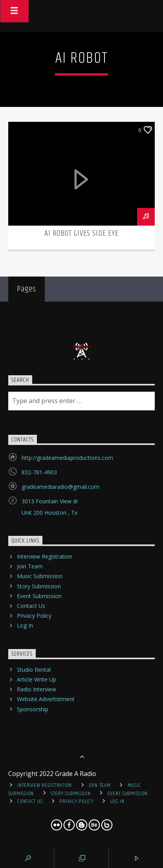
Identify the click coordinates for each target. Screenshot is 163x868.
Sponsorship (33, 709)
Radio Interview (37, 689)
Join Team (30, 566)
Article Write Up (37, 679)
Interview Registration (45, 556)
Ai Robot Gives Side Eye (82, 233)
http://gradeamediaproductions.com (67, 458)
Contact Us (31, 606)
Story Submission (39, 586)
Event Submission (39, 596)
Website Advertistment (46, 699)
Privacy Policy (34, 616)
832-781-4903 (39, 472)
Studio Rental (34, 670)
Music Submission (40, 576)
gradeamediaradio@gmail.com (60, 487)
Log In (25, 625)
